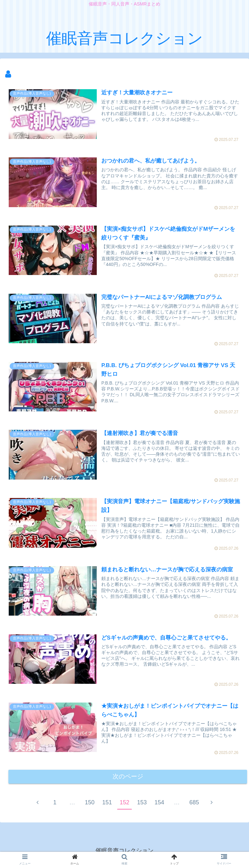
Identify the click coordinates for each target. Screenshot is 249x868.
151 (107, 805)
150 (90, 805)
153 (142, 805)
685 (194, 805)
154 (159, 805)
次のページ (128, 778)
